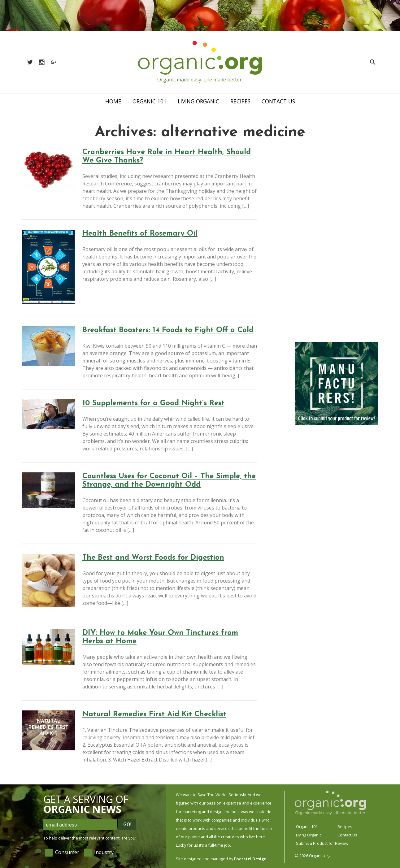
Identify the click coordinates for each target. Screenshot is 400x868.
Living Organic (198, 101)
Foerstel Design (250, 859)
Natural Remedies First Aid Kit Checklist (154, 714)
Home (113, 101)
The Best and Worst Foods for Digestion (153, 558)
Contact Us (278, 101)
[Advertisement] (337, 241)
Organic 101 (150, 101)
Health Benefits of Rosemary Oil (140, 234)
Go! (127, 825)
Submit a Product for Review (322, 843)
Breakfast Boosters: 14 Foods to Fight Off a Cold (168, 330)
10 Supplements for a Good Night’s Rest (153, 403)
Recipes (240, 101)
